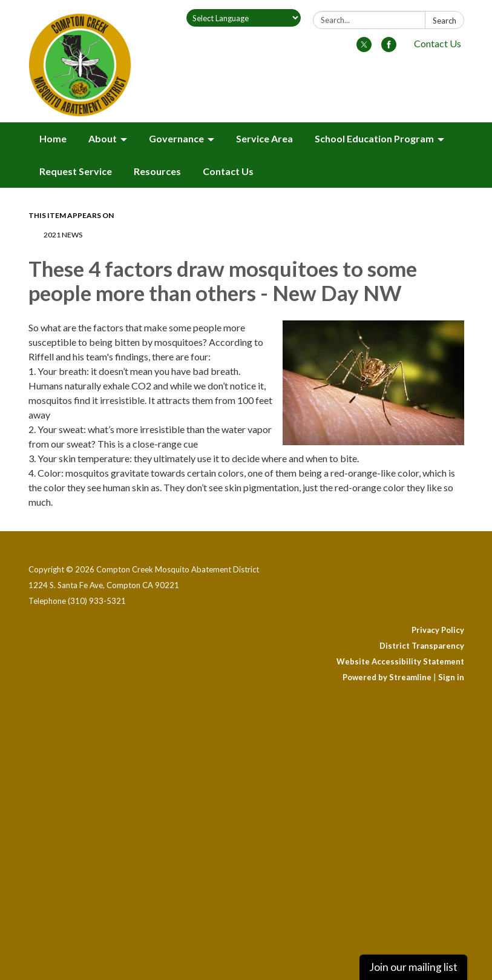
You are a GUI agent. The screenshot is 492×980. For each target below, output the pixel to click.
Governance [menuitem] (176, 138)
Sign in (451, 677)
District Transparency (422, 646)
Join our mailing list (413, 967)
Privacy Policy (438, 630)
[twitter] (364, 48)
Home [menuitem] (53, 138)
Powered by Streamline (387, 677)
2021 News (63, 235)
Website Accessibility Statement (400, 661)
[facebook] (389, 48)
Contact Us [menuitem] (228, 171)
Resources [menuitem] (157, 171)
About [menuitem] (103, 138)
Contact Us (438, 43)
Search (444, 21)
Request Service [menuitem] (76, 171)
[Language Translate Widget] (244, 18)
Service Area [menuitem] (264, 138)
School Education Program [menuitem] (374, 138)
